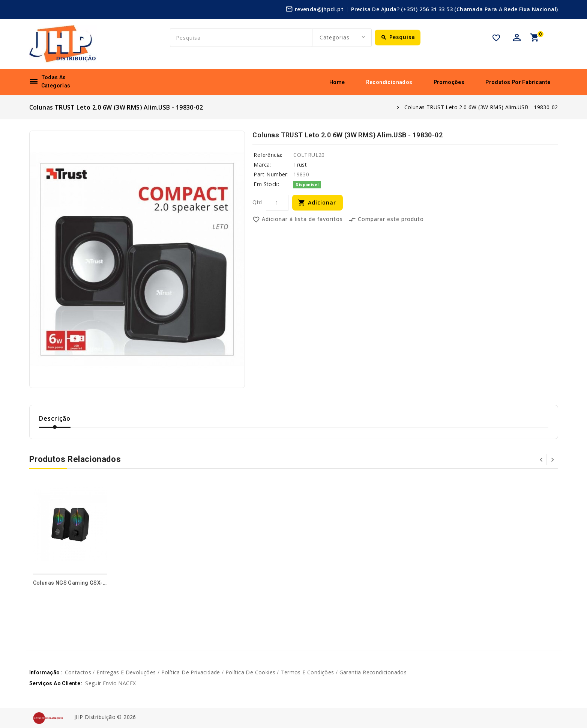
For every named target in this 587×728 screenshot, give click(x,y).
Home (337, 82)
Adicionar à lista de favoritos (298, 220)
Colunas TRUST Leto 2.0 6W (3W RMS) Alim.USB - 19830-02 (481, 107)
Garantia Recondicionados (373, 672)
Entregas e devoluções (126, 672)
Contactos (78, 672)
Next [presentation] (552, 460)
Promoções (449, 82)
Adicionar (322, 202)
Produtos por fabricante (518, 82)
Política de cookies (251, 672)
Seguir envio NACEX (110, 683)
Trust (300, 165)
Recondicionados (389, 82)
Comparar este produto (386, 220)
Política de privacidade (191, 672)
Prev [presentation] (541, 460)
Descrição (55, 418)
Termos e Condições (307, 672)
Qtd (257, 202)
